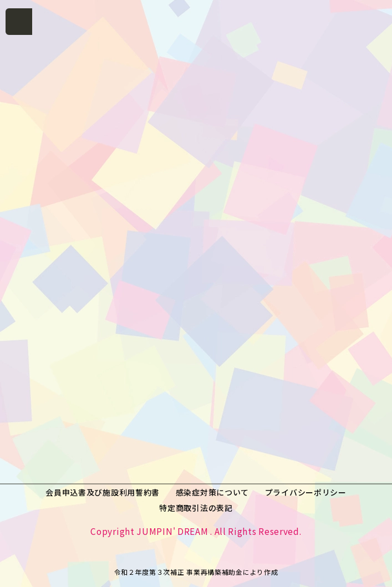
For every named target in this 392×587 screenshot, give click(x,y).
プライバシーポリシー (306, 492)
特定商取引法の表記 (196, 508)
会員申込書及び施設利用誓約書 (103, 492)
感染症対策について (212, 492)
